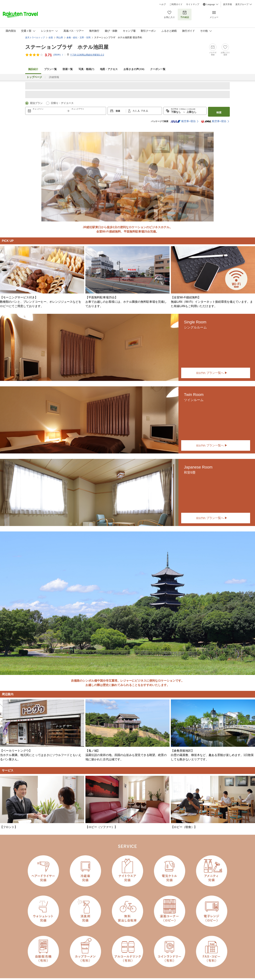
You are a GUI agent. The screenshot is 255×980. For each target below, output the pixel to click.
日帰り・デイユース (62, 103)
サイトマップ (193, 4)
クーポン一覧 (158, 69)
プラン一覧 (50, 69)
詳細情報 (54, 77)
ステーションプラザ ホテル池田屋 (67, 47)
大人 (135, 111)
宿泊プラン (36, 103)
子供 (143, 111)
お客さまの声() (134, 69)
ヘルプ (163, 4)
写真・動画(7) (86, 69)
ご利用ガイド (176, 4)
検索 (219, 113)
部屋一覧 (68, 69)
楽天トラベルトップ (35, 38)
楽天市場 (227, 4)
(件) (58, 55)
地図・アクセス (109, 69)
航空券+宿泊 (183, 121)
